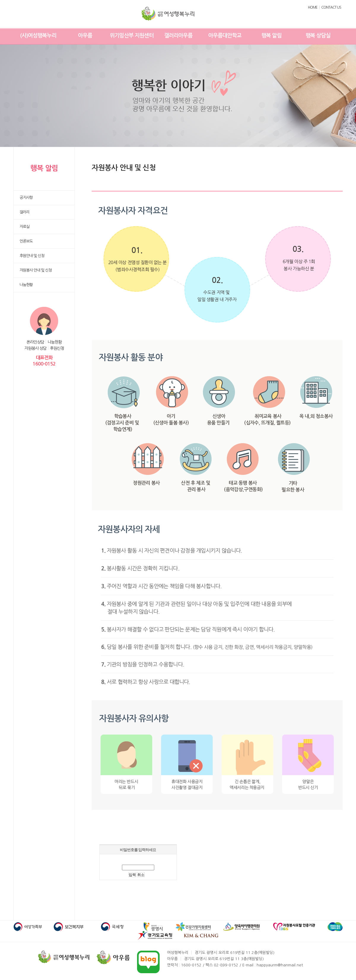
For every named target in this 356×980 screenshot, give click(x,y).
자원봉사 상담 (35, 348)
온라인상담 (35, 342)
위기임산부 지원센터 (132, 36)
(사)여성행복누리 (38, 36)
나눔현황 (55, 342)
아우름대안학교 (225, 36)
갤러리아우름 (178, 36)
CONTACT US (331, 7)
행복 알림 (271, 36)
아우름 (85, 36)
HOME (313, 7)
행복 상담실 (318, 36)
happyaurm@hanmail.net (280, 965)
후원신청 (57, 348)
